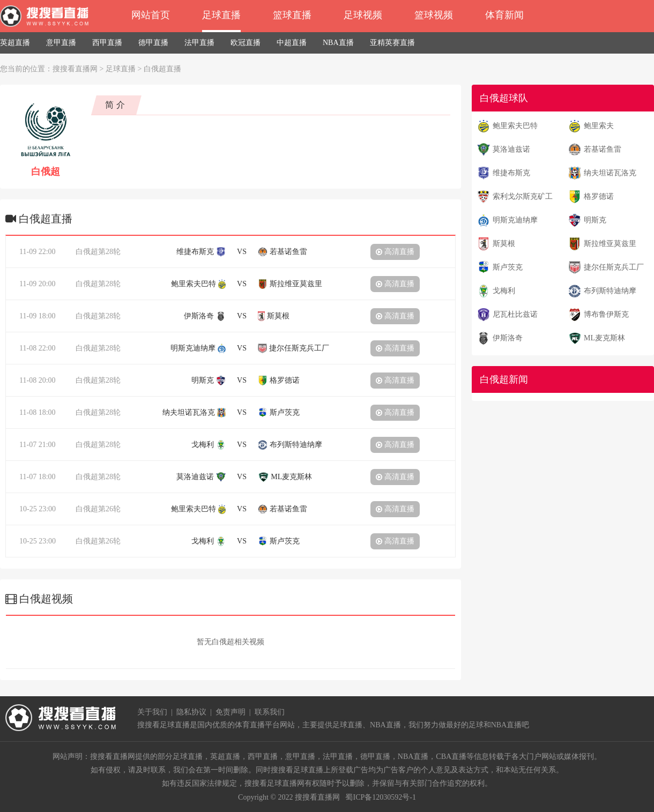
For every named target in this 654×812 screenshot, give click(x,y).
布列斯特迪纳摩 (610, 291)
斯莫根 (504, 244)
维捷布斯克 (511, 173)
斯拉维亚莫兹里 (610, 244)
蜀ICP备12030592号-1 (380, 797)
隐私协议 (191, 712)
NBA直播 (338, 43)
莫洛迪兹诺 (511, 149)
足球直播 (221, 15)
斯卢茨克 (508, 267)
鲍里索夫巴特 (515, 126)
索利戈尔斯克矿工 (523, 196)
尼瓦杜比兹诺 (515, 314)
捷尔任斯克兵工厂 (614, 267)
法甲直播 (199, 43)
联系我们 (270, 712)
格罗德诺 (599, 196)
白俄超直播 (162, 69)
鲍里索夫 (599, 126)
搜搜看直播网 (75, 69)
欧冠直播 (246, 43)
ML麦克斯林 (604, 338)
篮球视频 (434, 15)
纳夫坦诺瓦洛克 (610, 173)
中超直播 (292, 43)
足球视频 (363, 15)
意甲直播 (61, 43)
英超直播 (15, 43)
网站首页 (151, 15)
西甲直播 (107, 43)
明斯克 (595, 220)
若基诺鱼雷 (603, 149)
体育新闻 (504, 15)
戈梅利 (504, 291)
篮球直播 (292, 15)
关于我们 (152, 712)
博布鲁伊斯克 (606, 314)
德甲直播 (153, 43)
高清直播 (395, 252)
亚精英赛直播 (392, 43)
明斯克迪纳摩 (515, 220)
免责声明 (231, 712)
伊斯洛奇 (508, 338)
